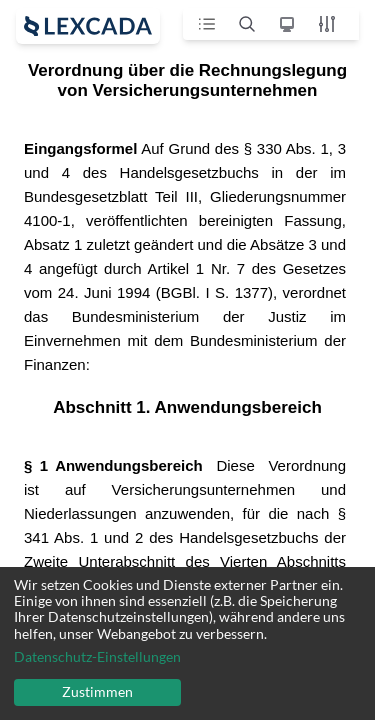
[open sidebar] (88, 26)
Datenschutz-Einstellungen (97, 657)
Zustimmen (97, 691)
